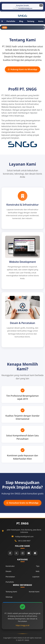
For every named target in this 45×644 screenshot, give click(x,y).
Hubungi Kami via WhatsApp (23, 69)
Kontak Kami (34, 592)
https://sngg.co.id (22, 625)
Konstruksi (10, 566)
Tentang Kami (11, 592)
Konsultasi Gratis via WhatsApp (22, 503)
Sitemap (9, 597)
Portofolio (10, 582)
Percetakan (10, 577)
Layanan (36, 577)
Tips (38, 566)
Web (38, 571)
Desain (8, 571)
